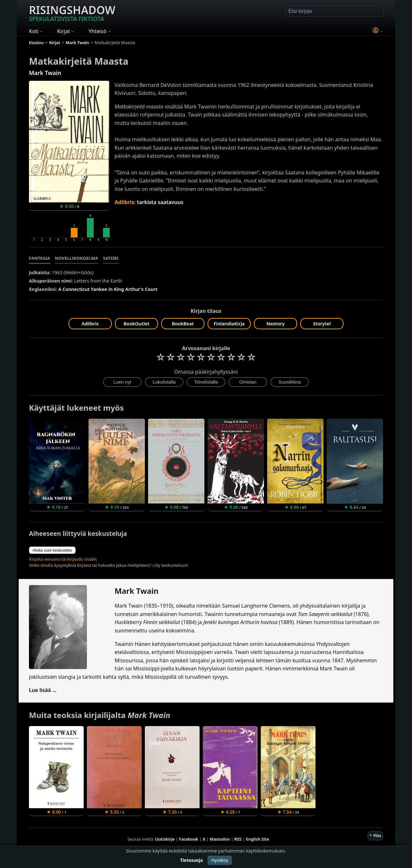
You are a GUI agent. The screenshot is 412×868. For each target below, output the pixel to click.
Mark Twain (45, 73)
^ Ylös (375, 835)
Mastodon (220, 839)
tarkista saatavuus (160, 202)
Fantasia (40, 258)
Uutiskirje (165, 839)
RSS (238, 839)
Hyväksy (220, 860)
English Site (257, 839)
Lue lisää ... (43, 690)
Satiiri (111, 258)
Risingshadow (72, 13)
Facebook (189, 839)
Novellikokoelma (77, 258)
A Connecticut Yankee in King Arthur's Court (108, 289)
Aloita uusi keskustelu (52, 550)
